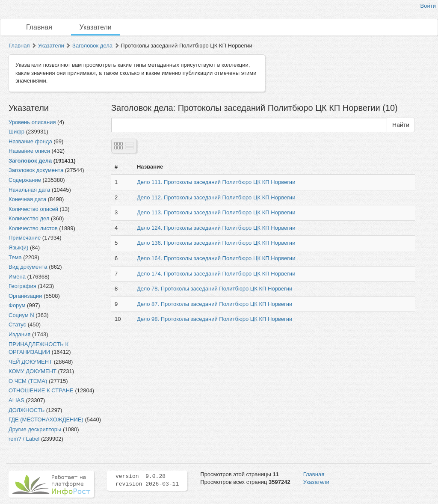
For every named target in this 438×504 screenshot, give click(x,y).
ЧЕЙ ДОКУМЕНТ (30, 362)
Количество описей (33, 209)
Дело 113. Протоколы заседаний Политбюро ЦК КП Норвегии (216, 212)
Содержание (25, 180)
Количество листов (33, 228)
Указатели (96, 27)
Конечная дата (27, 199)
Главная (39, 27)
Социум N (21, 315)
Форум (17, 305)
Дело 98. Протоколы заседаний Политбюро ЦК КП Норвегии (215, 319)
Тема (15, 257)
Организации (25, 296)
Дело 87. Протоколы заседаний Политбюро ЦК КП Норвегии (215, 304)
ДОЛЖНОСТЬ (27, 410)
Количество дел (29, 218)
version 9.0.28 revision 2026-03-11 (147, 480)
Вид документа (28, 267)
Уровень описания (32, 122)
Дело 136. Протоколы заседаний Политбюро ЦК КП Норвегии (216, 243)
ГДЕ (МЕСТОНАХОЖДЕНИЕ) (46, 420)
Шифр (16, 132)
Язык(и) (18, 248)
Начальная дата (29, 190)
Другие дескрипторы (35, 429)
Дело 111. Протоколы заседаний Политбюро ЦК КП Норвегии (216, 182)
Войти (428, 6)
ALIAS (16, 400)
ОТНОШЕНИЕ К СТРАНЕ (41, 390)
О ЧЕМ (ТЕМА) (28, 381)
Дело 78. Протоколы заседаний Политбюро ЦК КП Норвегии (215, 289)
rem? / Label (24, 439)
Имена (17, 277)
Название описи (29, 151)
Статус (17, 325)
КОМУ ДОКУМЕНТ (33, 371)
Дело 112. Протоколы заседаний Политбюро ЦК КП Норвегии (216, 197)
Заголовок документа (36, 170)
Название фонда (30, 141)
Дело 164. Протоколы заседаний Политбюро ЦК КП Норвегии (216, 258)
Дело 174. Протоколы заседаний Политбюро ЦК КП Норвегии (216, 274)
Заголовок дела (92, 46)
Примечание (25, 238)
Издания (19, 334)
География (22, 286)
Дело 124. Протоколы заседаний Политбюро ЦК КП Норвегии (216, 228)
